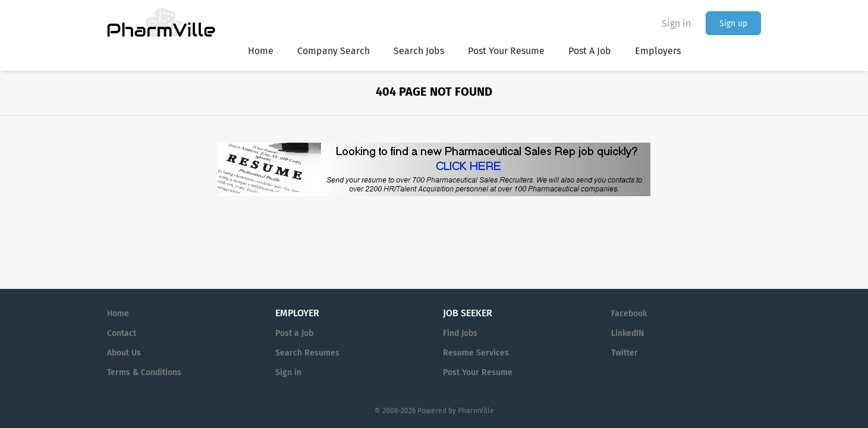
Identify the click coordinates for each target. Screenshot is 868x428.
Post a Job (294, 333)
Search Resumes (307, 353)
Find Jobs (460, 333)
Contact (122, 333)
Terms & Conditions (144, 372)
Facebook (629, 314)
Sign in (676, 23)
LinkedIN (628, 333)
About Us (124, 353)
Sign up (733, 23)
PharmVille (476, 411)
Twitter (625, 353)
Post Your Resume (478, 372)
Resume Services (476, 353)
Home (118, 314)
